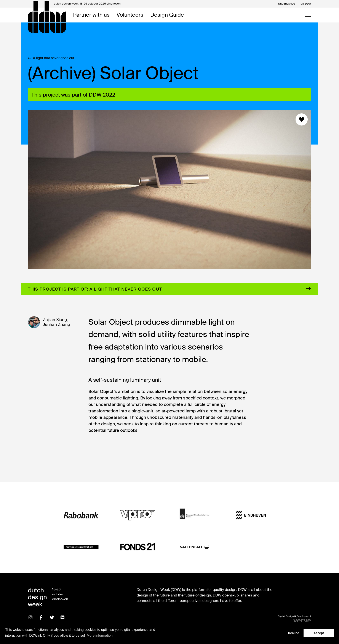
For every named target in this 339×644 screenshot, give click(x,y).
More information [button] (100, 635)
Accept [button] (319, 633)
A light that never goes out (51, 58)
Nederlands (287, 4)
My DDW (306, 4)
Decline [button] (293, 633)
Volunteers (130, 15)
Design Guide (167, 15)
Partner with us (91, 15)
